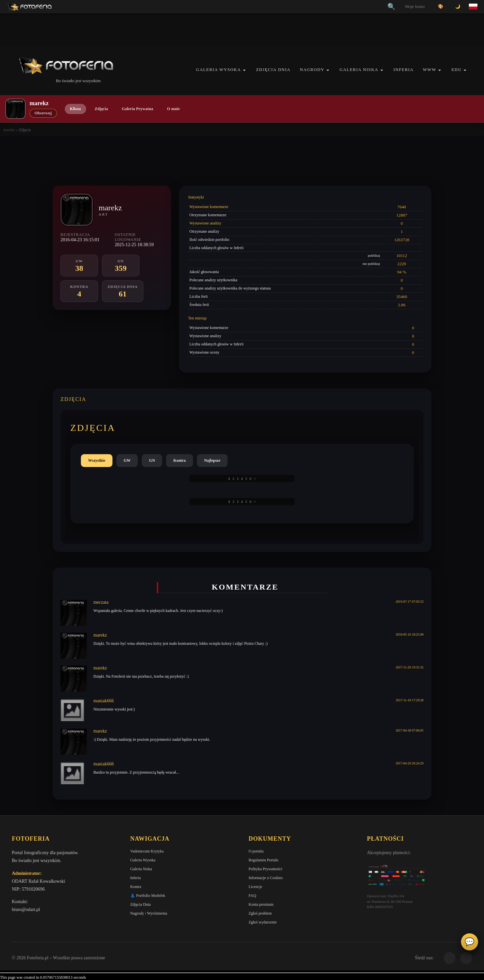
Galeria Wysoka (218, 70)
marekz (9, 130)
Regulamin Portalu (263, 860)
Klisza (75, 109)
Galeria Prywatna (137, 109)
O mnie (173, 109)
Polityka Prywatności (265, 869)
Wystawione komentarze (209, 207)
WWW (430, 70)
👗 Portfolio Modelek (148, 896)
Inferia (404, 70)
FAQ (252, 896)
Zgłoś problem (260, 913)
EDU (457, 70)
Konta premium (261, 904)
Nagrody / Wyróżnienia (149, 913)
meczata (101, 602)
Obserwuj (43, 113)
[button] (244, 70)
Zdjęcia (101, 109)
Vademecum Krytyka (147, 851)
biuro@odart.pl (26, 910)
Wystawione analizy (205, 223)
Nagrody (312, 70)
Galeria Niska (359, 70)
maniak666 (104, 701)
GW (127, 460)
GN (152, 460)
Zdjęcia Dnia (273, 70)
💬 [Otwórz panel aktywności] (470, 942)
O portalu (256, 851)
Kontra (179, 460)
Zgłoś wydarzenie (263, 922)
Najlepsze (212, 460)
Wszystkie (97, 460)
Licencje (255, 887)
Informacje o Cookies (266, 878)
